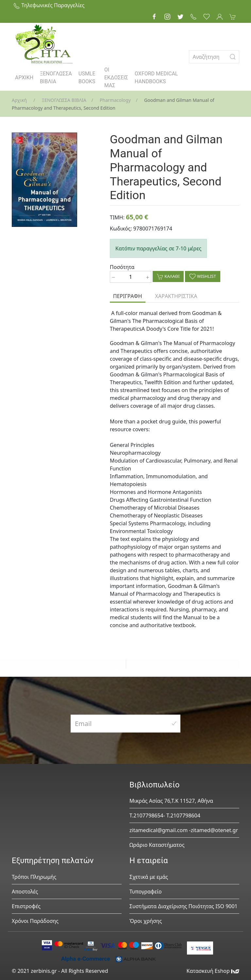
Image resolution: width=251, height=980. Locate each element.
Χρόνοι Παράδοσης (35, 921)
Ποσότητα (122, 267)
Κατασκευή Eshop (213, 971)
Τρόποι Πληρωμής (34, 877)
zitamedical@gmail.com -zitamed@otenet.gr (184, 830)
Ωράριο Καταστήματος (157, 845)
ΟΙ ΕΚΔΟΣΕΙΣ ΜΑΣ (116, 78)
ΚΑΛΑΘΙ (168, 277)
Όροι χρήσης (146, 921)
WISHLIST (202, 277)
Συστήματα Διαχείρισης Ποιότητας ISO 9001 (184, 906)
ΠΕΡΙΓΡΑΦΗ (128, 296)
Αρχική (19, 100)
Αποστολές (25, 892)
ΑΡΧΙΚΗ (24, 78)
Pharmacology (115, 100)
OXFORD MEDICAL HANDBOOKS (156, 78)
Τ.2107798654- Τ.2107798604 (165, 815)
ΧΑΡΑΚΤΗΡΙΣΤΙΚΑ (176, 296)
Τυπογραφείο (146, 892)
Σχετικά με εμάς (149, 877)
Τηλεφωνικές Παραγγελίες (49, 5)
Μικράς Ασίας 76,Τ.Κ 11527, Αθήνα (171, 801)
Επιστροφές (26, 906)
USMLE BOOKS (87, 78)
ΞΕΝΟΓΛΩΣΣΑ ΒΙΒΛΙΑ (56, 78)
